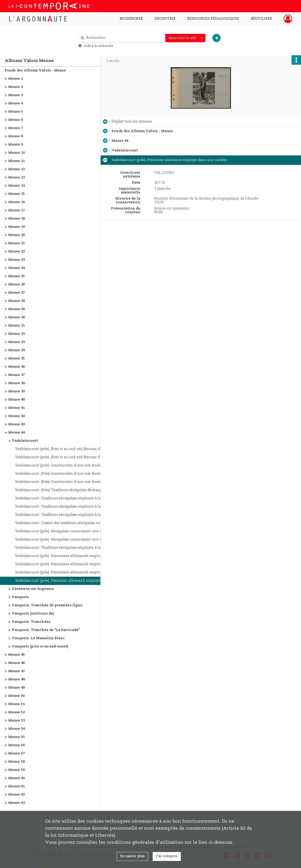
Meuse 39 (16, 391)
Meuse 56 (16, 745)
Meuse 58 (16, 762)
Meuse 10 (16, 153)
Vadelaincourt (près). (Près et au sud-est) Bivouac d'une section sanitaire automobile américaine (62, 449)
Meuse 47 (16, 671)
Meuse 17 (16, 210)
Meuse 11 (16, 161)
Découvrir (165, 19)
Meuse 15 (16, 194)
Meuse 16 (16, 202)
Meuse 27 (16, 293)
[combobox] (185, 38)
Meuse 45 (16, 655)
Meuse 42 (16, 416)
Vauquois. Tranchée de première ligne (47, 605)
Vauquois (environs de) (33, 614)
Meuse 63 (16, 803)
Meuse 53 (16, 721)
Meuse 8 (16, 136)
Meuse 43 (16, 424)
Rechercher (131, 19)
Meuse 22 (16, 252)
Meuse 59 (16, 770)
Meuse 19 (16, 227)
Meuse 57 (16, 754)
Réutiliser (261, 19)
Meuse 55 (16, 737)
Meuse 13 (16, 178)
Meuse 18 (16, 219)
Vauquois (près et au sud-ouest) (40, 647)
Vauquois (20, 597)
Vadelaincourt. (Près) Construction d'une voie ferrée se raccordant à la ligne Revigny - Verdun (62, 474)
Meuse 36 (16, 367)
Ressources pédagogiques (213, 19)
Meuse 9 (16, 145)
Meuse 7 (16, 128)
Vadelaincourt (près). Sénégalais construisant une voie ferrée (62, 531)
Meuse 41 (16, 408)
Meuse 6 (16, 120)
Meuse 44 (16, 433)
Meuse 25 (16, 276)
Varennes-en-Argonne (33, 589)
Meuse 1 (16, 79)
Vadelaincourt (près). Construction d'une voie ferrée (58, 466)
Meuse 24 (16, 268)
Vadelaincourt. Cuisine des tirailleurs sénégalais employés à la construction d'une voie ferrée (62, 523)
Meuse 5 (16, 112)
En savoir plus (132, 856)
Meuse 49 (16, 688)
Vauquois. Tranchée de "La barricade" (46, 630)
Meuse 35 (16, 359)
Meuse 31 (16, 326)
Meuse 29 (16, 309)
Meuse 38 (16, 383)
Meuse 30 (16, 317)
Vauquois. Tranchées (31, 622)
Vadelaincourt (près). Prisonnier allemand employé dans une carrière (62, 581)
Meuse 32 (16, 334)
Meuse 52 (16, 712)
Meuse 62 (16, 795)
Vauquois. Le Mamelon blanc (38, 638)
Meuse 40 (16, 400)
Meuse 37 (16, 375)
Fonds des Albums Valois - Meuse (35, 71)
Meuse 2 (16, 87)
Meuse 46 (16, 663)
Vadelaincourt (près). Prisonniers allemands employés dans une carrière (62, 556)
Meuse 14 (16, 186)
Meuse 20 (16, 235)
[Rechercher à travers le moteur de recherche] (124, 38)
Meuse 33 (16, 342)
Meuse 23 (16, 260)
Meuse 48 (16, 679)
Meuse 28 (16, 301)
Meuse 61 (16, 786)
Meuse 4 (16, 103)
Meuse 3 (16, 95)
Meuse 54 (16, 729)
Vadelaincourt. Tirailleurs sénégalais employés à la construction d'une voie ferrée (62, 498)
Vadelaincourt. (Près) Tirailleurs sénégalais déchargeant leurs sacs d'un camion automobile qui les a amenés (62, 490)
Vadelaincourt (25, 441)
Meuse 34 (16, 350)
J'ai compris (167, 856)
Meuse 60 (16, 778)
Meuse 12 (16, 169)
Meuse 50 (16, 696)
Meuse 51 (16, 704)
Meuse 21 (16, 243)
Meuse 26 (16, 284)
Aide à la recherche (98, 46)
